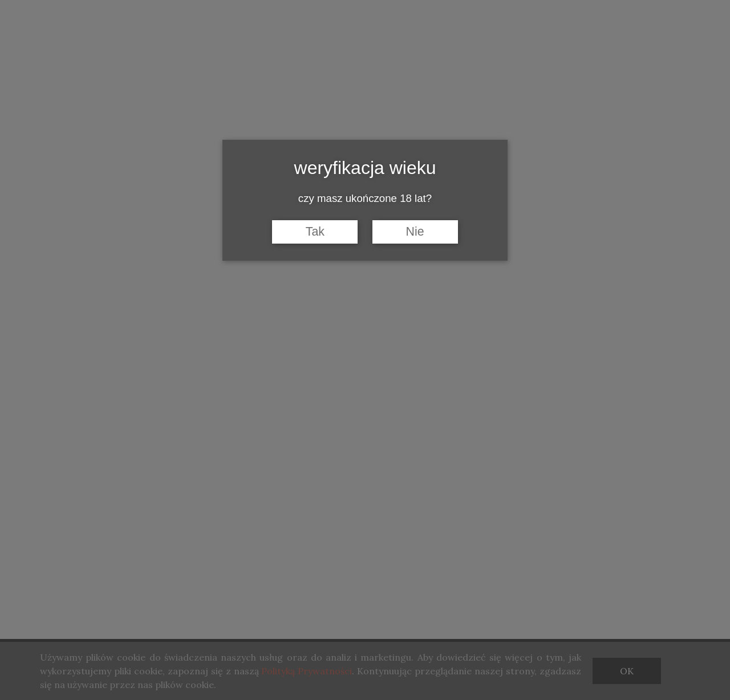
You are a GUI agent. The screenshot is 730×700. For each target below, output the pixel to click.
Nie (415, 232)
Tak (315, 232)
